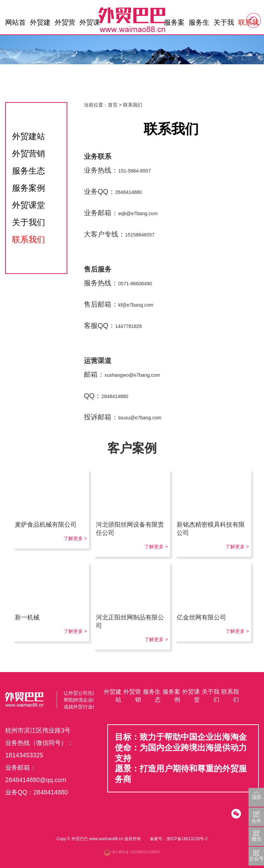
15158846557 (140, 235)
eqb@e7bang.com (138, 213)
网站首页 (15, 24)
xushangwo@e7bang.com (132, 375)
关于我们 (224, 24)
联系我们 (249, 24)
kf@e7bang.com (136, 305)
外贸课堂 (90, 24)
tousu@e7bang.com (140, 418)
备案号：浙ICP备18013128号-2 (179, 839)
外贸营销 (65, 24)
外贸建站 (40, 24)
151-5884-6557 (135, 171)
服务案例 (174, 24)
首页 (113, 105)
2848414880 (129, 192)
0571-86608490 (135, 284)
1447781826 (129, 326)
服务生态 (199, 24)
